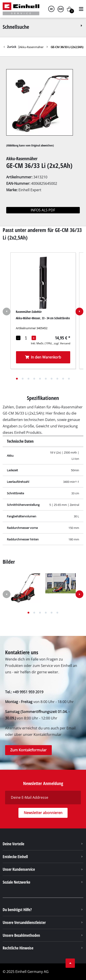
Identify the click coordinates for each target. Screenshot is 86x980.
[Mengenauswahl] (26, 338)
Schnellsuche (43, 27)
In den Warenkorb (43, 357)
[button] (17, 379)
